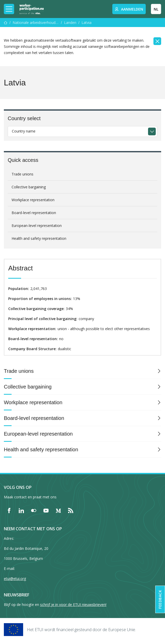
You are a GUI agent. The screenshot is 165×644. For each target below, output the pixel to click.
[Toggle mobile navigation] (9, 9)
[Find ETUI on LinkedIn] (21, 510)
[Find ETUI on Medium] (58, 510)
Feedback (160, 599)
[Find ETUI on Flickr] (34, 510)
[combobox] (82, 131)
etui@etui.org (15, 579)
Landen (70, 23)
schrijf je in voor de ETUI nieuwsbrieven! (73, 605)
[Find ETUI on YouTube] (46, 510)
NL (156, 9)
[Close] (157, 41)
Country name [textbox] (24, 131)
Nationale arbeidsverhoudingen (36, 23)
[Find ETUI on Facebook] (9, 510)
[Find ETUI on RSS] (71, 510)
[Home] (32, 9)
